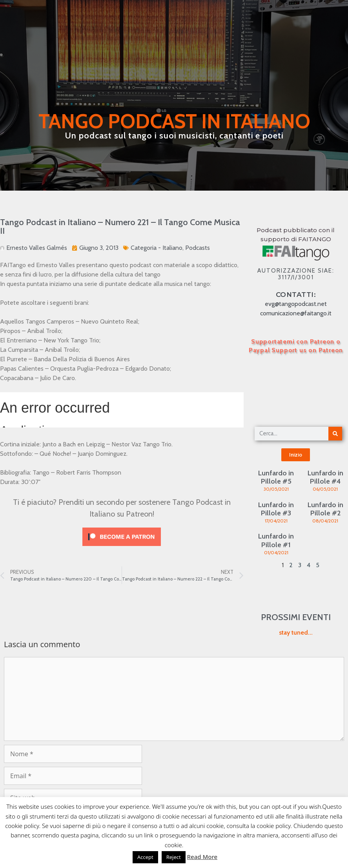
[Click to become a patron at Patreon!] (122, 548)
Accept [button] (145, 857)
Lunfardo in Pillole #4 (325, 477)
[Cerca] (335, 434)
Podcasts (198, 248)
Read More (202, 857)
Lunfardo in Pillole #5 (276, 477)
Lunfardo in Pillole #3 (276, 509)
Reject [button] (174, 857)
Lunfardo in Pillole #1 (276, 540)
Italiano (172, 248)
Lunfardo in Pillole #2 (325, 509)
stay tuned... (296, 632)
